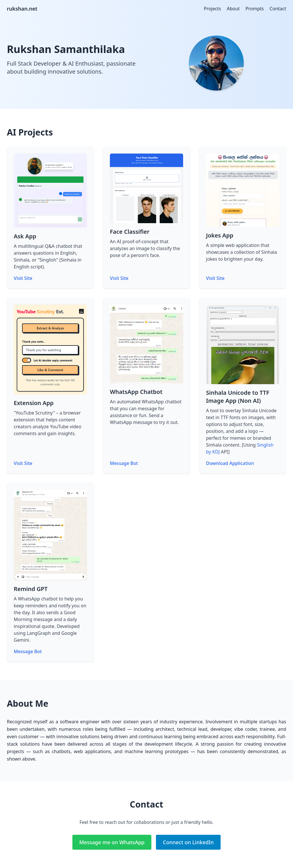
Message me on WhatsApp (112, 842)
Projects (212, 9)
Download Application (230, 463)
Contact (278, 9)
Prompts (255, 9)
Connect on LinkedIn (188, 842)
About (233, 9)
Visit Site (23, 278)
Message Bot (124, 463)
